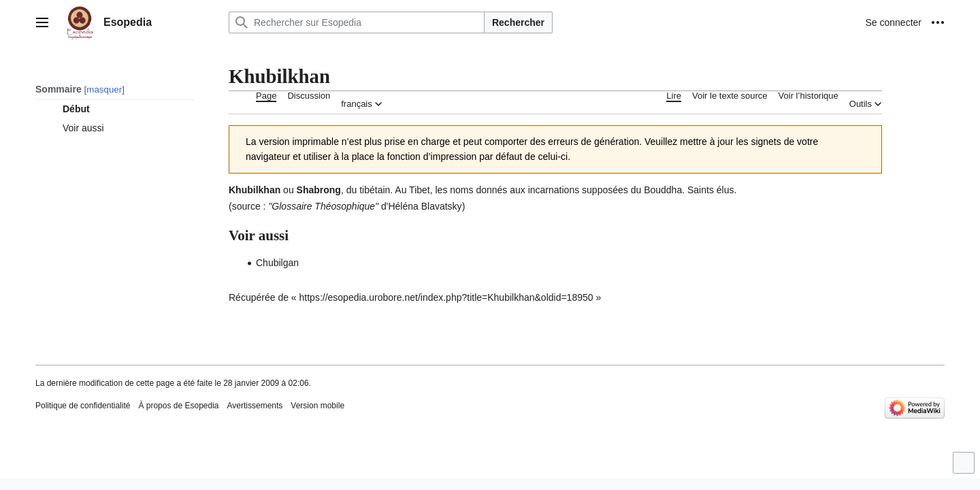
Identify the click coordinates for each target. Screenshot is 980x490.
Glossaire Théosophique (323, 206)
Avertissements (255, 406)
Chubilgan (277, 263)
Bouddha (663, 190)
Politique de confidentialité (83, 406)
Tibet (420, 190)
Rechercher (518, 22)
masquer (104, 89)
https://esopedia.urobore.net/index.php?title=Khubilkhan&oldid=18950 (446, 297)
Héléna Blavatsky (425, 206)
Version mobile (317, 406)
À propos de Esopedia (178, 406)
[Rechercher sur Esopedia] (357, 22)
